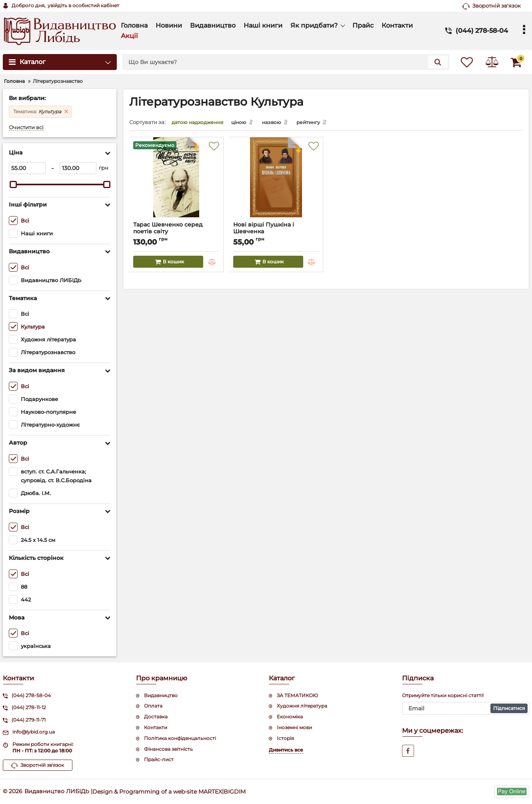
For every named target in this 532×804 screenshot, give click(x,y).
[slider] (13, 184)
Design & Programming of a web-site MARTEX (157, 791)
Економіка (290, 717)
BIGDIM (235, 791)
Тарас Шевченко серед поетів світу (176, 233)
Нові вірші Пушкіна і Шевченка (276, 233)
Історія (285, 738)
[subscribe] (466, 708)
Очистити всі (26, 127)
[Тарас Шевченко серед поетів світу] (176, 183)
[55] (27, 168)
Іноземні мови (294, 727)
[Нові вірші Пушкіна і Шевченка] (276, 183)
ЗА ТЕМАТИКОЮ (297, 695)
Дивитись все (286, 750)
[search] (281, 62)
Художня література (302, 706)
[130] (78, 168)
